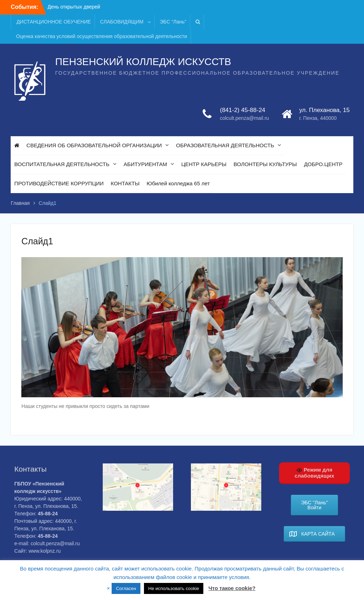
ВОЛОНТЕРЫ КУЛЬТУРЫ (265, 164)
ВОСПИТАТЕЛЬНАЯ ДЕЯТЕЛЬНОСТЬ (62, 164)
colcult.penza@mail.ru (245, 118)
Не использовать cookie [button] (174, 588)
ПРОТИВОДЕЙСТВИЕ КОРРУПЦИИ (59, 183)
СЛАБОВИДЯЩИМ (122, 22)
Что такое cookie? (232, 588)
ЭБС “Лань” (173, 22)
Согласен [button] (126, 588)
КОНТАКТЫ (125, 183)
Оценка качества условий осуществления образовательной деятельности (101, 36)
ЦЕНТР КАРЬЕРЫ (204, 164)
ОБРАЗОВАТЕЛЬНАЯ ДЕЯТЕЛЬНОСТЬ (225, 145)
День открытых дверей (74, 7)
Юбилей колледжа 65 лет (178, 183)
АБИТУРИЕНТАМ (145, 164)
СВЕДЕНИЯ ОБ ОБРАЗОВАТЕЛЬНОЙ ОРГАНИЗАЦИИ (94, 145)
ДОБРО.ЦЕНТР (323, 164)
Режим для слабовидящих (315, 473)
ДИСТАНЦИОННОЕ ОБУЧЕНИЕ (53, 22)
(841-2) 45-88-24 (243, 110)
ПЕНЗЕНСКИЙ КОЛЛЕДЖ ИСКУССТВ (143, 62)
